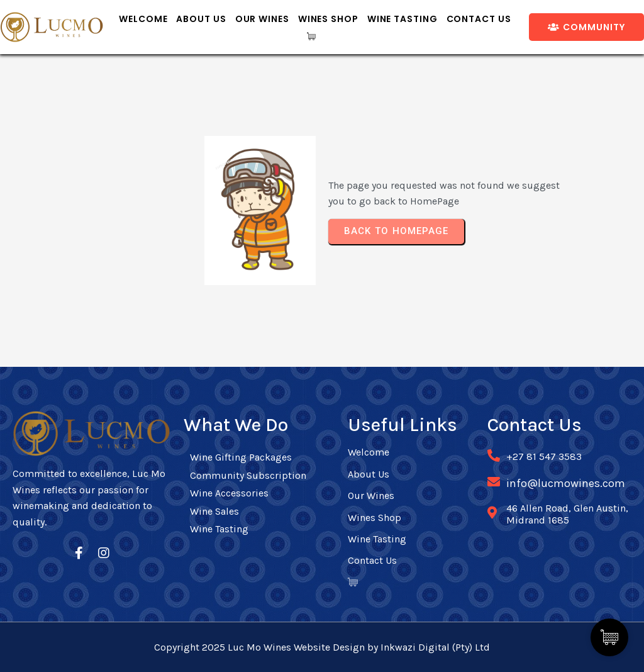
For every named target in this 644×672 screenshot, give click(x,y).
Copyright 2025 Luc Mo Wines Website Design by (267, 647)
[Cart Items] (315, 36)
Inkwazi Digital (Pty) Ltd (435, 647)
